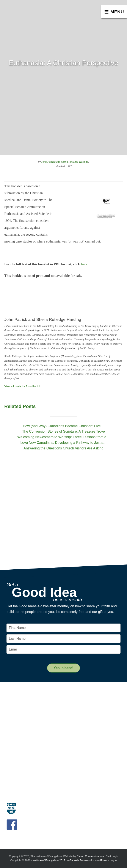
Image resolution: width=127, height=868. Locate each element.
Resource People (18, 758)
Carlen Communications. (91, 856)
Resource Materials (20, 753)
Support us (17, 776)
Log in (113, 860)
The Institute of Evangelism (32, 14)
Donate (11, 784)
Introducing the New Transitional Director (34, 726)
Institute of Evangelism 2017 (49, 860)
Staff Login (112, 856)
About (12, 693)
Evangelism (14, 701)
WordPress (101, 860)
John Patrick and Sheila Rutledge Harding (65, 162)
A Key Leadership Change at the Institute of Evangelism (44, 731)
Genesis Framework (81, 860)
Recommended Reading (23, 763)
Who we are (15, 706)
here (84, 264)
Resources (16, 746)
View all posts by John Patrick (23, 386)
